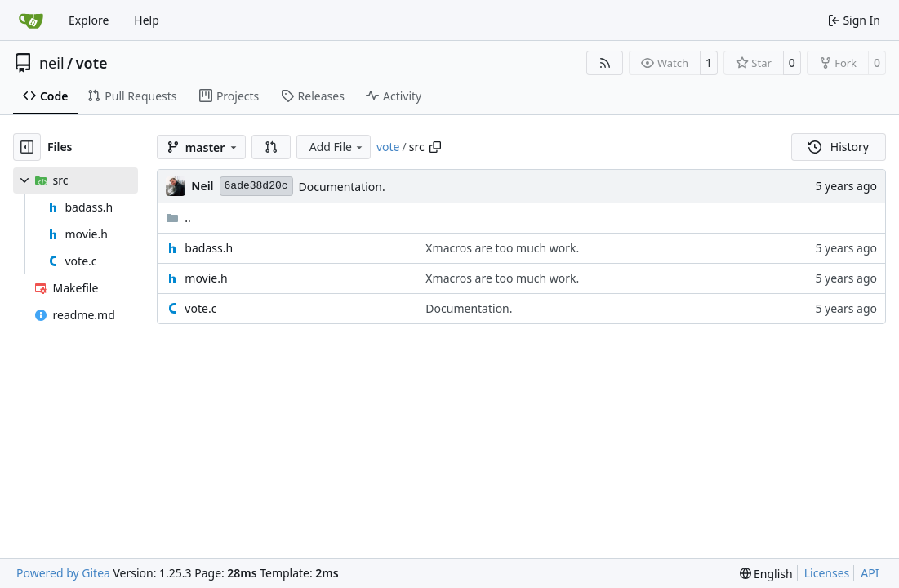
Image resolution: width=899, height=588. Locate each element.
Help (147, 20)
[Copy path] (435, 147)
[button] (271, 147)
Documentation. (342, 187)
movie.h (206, 278)
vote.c (200, 308)
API (870, 573)
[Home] (31, 20)
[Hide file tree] (27, 147)
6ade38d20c (256, 186)
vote (92, 63)
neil (52, 63)
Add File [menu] (337, 147)
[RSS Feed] (605, 63)
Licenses (827, 573)
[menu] (766, 574)
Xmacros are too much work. (502, 248)
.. (178, 218)
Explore (89, 20)
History (839, 147)
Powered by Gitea (63, 573)
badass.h (209, 248)
